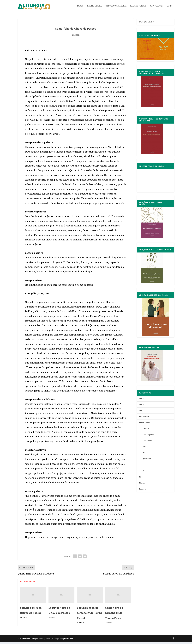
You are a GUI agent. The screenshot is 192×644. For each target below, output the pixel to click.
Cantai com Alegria (116, 8)
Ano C (141, 412)
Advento (146, 430)
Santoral (146, 467)
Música (142, 485)
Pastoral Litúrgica (31, 640)
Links (170, 8)
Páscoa (76, 37)
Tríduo (145, 473)
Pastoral (143, 491)
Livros (142, 479)
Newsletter (156, 8)
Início (80, 8)
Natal (145, 448)
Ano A (141, 400)
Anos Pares (147, 442)
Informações (144, 418)
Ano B (141, 406)
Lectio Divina (94, 8)
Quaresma (147, 461)
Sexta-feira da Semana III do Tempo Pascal (114, 615)
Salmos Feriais (138, 8)
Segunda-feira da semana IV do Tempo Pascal (90, 615)
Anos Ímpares (148, 436)
